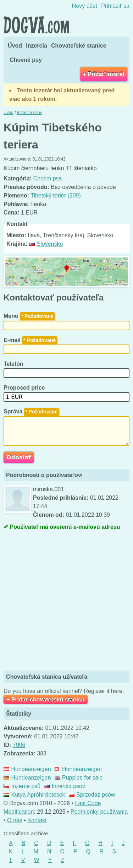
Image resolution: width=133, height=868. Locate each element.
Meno (29, 316)
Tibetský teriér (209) (56, 196)
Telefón (14, 364)
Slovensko (46, 244)
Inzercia (37, 46)
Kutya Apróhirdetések (34, 795)
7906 (19, 745)
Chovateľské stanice (79, 46)
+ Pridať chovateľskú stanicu (46, 699)
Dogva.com (36, 25)
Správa (31, 411)
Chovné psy (26, 60)
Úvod (15, 46)
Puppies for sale (79, 778)
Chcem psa (48, 178)
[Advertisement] (66, 601)
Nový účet (85, 6)
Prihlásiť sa (115, 6)
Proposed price (25, 388)
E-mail (30, 340)
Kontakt (37, 820)
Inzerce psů (22, 786)
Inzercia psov (65, 786)
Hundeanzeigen (27, 769)
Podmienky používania (99, 812)
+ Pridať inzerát (104, 74)
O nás (15, 820)
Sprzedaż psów (92, 795)
